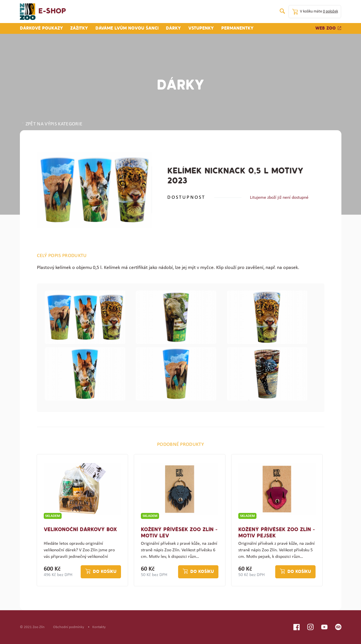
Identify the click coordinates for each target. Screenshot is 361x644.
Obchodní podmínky (69, 627)
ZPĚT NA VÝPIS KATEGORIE (52, 124)
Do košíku (105, 572)
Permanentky (237, 28)
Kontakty (99, 627)
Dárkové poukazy (41, 28)
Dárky (173, 28)
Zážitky (79, 28)
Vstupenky (201, 28)
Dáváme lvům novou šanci (127, 28)
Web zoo (328, 28)
